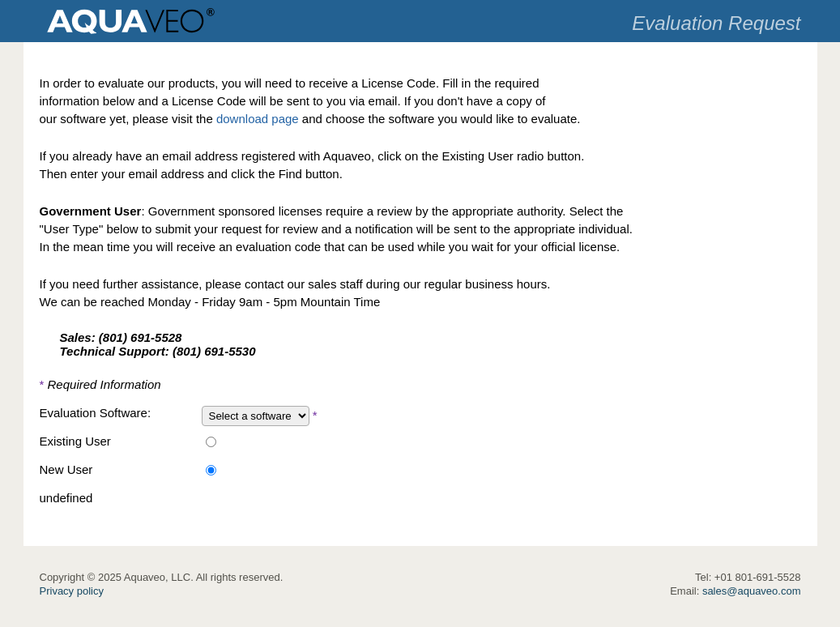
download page (258, 119)
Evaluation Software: (96, 413)
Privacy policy (72, 591)
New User (66, 469)
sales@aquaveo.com (752, 591)
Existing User (75, 441)
